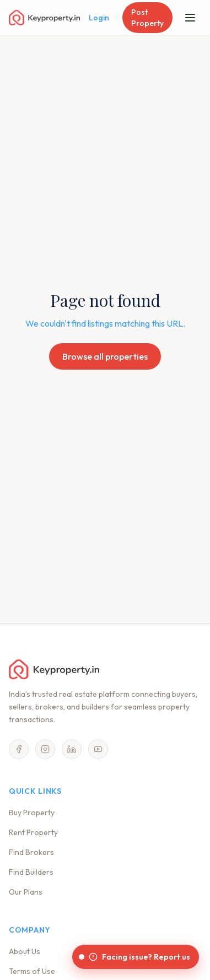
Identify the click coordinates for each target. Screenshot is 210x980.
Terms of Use (32, 971)
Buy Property (32, 813)
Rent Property (33, 832)
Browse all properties (105, 356)
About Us (25, 951)
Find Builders (31, 872)
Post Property (147, 18)
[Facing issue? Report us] (136, 957)
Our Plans (26, 892)
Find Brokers (31, 852)
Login (99, 18)
